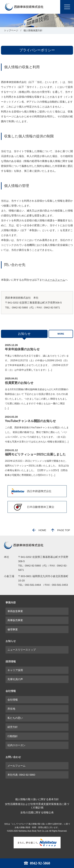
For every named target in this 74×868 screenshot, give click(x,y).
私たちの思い (15, 718)
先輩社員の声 (15, 679)
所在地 (11, 709)
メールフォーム (56, 280)
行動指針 (13, 736)
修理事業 (13, 629)
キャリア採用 (15, 670)
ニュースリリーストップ (22, 650)
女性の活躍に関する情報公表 (37, 812)
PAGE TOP (61, 530)
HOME (39, 530)
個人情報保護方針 (33, 30)
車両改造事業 (15, 611)
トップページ (11, 30)
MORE (61, 334)
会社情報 (13, 700)
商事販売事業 (15, 620)
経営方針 (13, 727)
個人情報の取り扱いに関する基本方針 (37, 799)
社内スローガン (16, 745)
